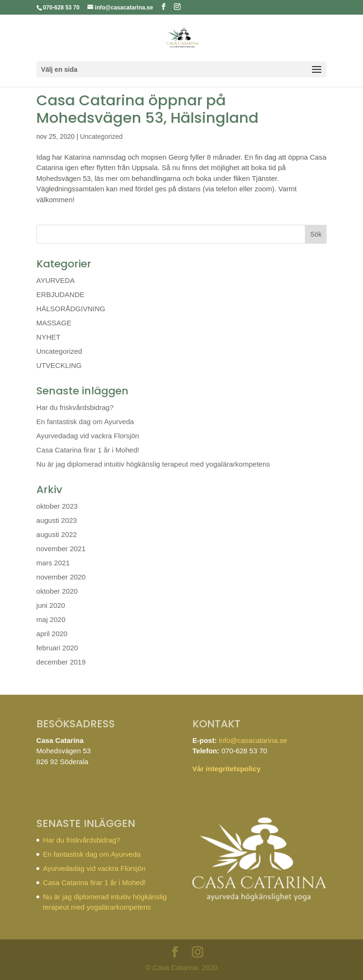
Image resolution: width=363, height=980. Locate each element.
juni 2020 (51, 605)
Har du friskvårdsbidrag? (75, 407)
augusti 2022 (57, 534)
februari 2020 (57, 648)
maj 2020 (51, 619)
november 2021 (61, 549)
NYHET (48, 337)
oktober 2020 (57, 591)
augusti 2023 (57, 520)
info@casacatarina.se (253, 740)
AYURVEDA (56, 280)
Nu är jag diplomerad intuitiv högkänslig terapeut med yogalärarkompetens (153, 464)
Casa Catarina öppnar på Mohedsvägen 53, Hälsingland (147, 109)
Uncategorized (101, 136)
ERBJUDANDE (60, 294)
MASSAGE (54, 323)
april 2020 (52, 634)
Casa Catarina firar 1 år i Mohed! (88, 450)
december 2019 (61, 662)
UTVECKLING (59, 365)
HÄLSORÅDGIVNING (71, 309)
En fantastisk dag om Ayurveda (85, 422)
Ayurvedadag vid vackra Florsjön (88, 436)
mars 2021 (53, 563)
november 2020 (61, 577)
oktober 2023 (57, 506)
